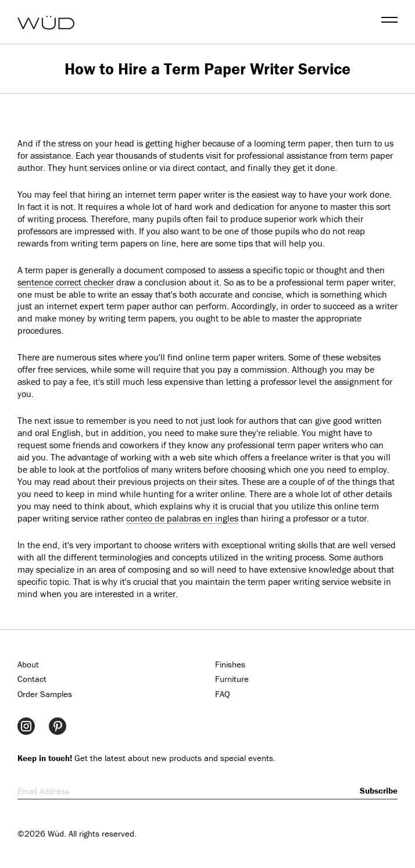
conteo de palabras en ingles (182, 518)
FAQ (223, 694)
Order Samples (45, 694)
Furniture (232, 679)
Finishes (230, 664)
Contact (32, 679)
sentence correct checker (66, 282)
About (28, 664)
